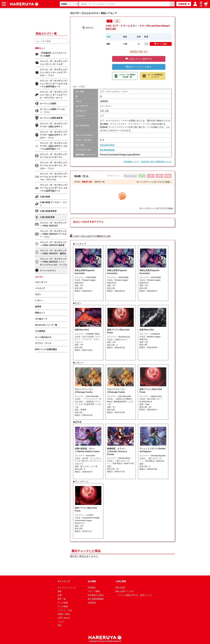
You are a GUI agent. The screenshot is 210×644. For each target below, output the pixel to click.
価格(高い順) (99, 182)
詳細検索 (183, 4)
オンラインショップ (67, 587)
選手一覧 (62, 598)
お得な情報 (121, 581)
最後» (168, 182)
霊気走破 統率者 (107, 145)
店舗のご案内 (64, 614)
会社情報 (92, 581)
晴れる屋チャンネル (125, 591)
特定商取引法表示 (96, 595)
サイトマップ (64, 581)
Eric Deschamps (107, 150)
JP (110, 21)
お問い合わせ (64, 617)
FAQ (59, 625)
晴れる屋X (120, 587)
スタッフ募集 (94, 591)
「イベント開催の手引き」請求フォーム (134, 595)
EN (117, 21)
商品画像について (131, 162)
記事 (60, 595)
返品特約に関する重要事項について (156, 162)
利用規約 (92, 587)
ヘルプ (61, 621)
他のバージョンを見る (139, 67)
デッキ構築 (63, 606)
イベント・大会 (65, 610)
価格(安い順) (87, 182)
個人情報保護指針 (96, 598)
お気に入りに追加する (139, 59)
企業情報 (92, 602)
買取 (60, 591)
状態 (109, 37)
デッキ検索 (63, 602)
